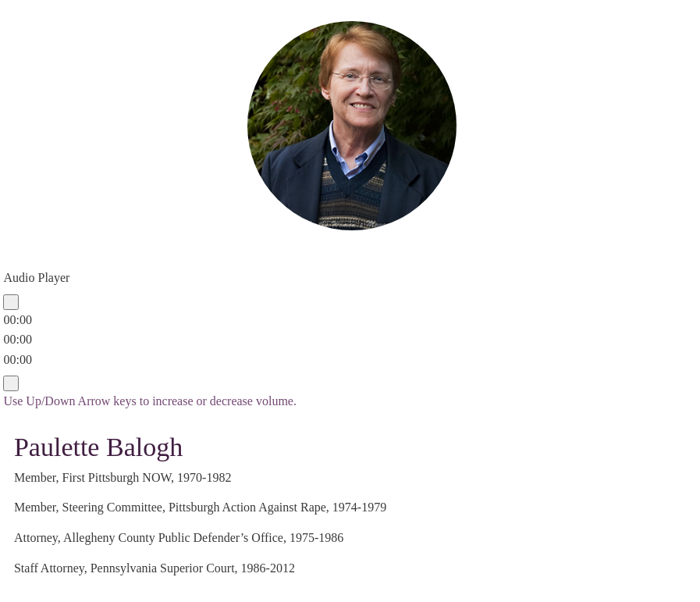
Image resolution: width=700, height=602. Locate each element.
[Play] (11, 302)
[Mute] (11, 383)
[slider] (17, 339)
